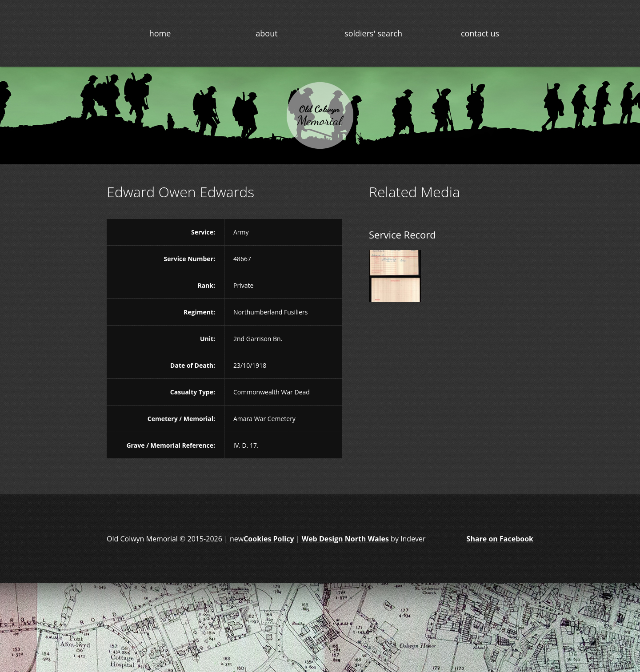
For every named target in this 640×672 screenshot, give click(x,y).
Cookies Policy (269, 539)
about (266, 33)
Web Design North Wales (345, 539)
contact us (480, 33)
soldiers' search (373, 33)
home (160, 33)
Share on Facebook (500, 539)
